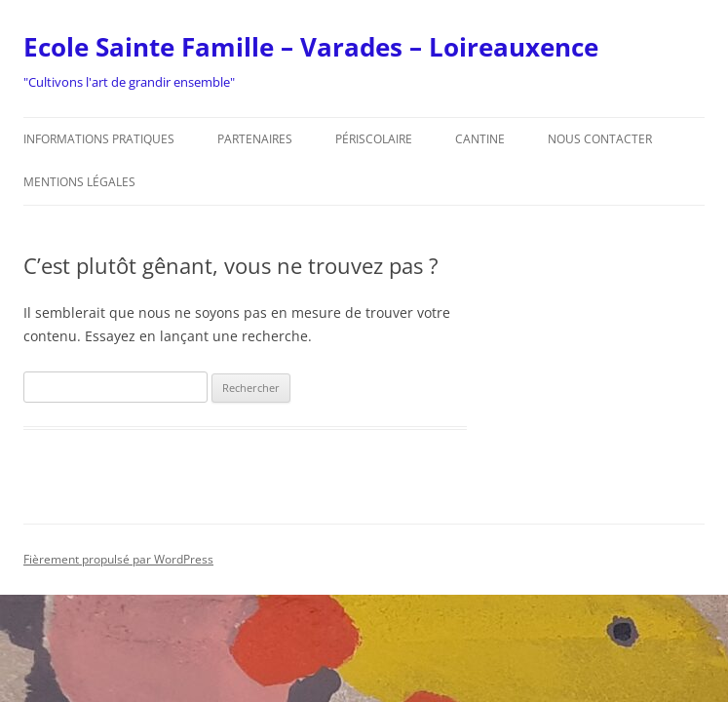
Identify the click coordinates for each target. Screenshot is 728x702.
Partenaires (255, 139)
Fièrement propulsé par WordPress (118, 559)
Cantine (480, 139)
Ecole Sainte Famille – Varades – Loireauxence (311, 47)
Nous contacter (600, 139)
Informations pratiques (99, 139)
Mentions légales (79, 182)
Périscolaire (374, 139)
